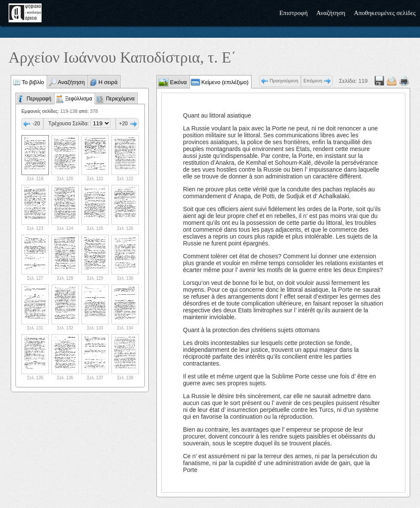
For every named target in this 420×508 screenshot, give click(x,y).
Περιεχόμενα (120, 99)
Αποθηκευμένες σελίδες (385, 13)
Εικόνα (178, 82)
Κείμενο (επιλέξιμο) (225, 82)
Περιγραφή (39, 99)
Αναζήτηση (331, 13)
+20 (123, 124)
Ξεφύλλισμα (79, 99)
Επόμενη (313, 81)
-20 (36, 124)
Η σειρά (108, 82)
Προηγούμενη (284, 81)
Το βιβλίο (33, 82)
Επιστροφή (294, 13)
